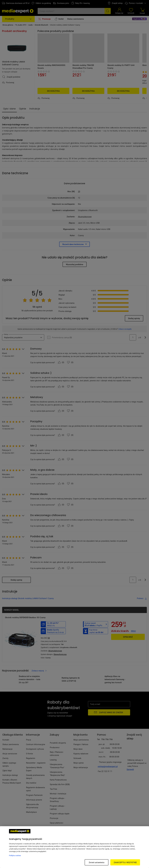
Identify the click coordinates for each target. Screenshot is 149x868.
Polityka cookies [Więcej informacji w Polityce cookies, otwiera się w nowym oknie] (15, 855)
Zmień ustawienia (96, 862)
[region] (74, 847)
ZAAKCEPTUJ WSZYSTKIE (125, 862)
